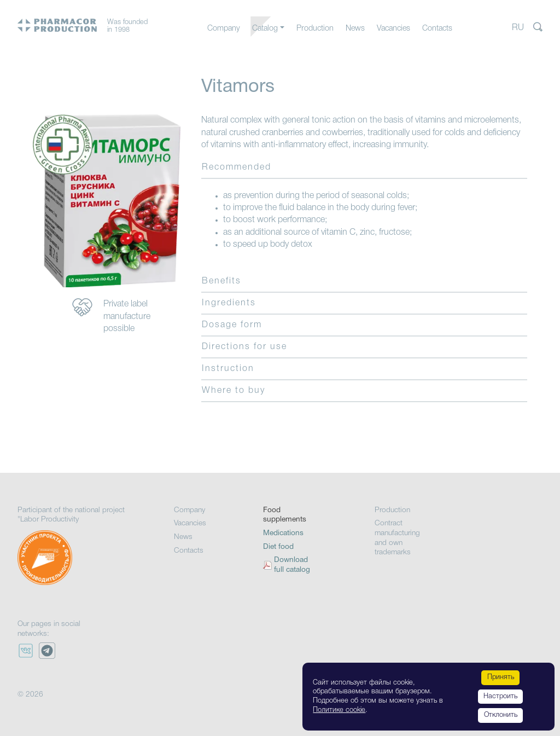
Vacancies (393, 29)
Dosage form (232, 325)
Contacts (437, 29)
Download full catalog (292, 565)
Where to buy (234, 391)
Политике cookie (339, 710)
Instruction (228, 369)
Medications (283, 533)
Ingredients (229, 303)
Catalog (265, 29)
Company (224, 29)
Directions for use (244, 347)
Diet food (278, 547)
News (355, 29)
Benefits (221, 281)
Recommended (237, 167)
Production (315, 29)
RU (518, 28)
